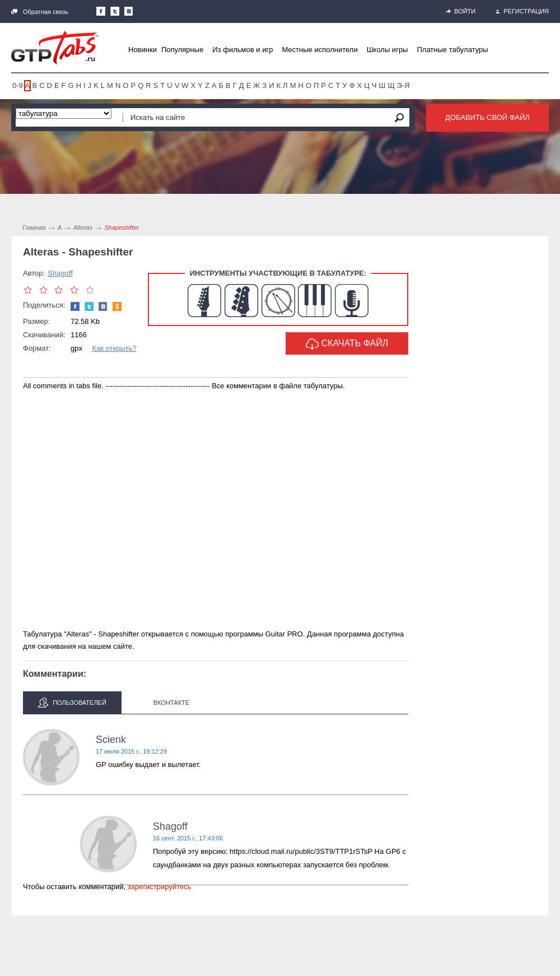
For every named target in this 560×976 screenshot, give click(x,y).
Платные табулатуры (452, 50)
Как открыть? (115, 348)
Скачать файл (347, 344)
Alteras (83, 227)
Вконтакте (171, 703)
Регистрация (522, 11)
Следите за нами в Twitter (115, 11)
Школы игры (388, 50)
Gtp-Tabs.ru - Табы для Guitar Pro (55, 48)
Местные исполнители (319, 50)
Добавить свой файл (487, 117)
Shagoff (60, 273)
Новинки (143, 50)
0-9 (18, 85)
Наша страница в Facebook (101, 11)
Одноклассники (117, 306)
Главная (34, 227)
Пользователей (72, 703)
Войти (461, 11)
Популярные (182, 50)
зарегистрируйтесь (160, 887)
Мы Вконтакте (129, 11)
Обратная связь (40, 12)
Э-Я (403, 85)
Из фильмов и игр (242, 50)
